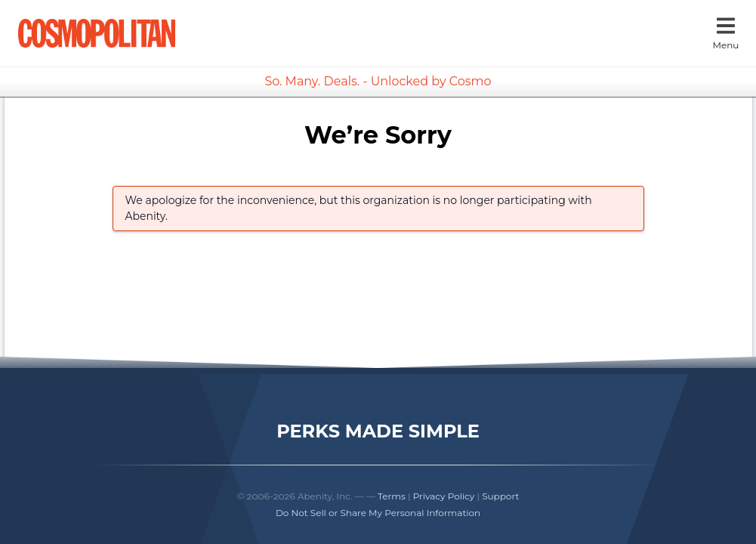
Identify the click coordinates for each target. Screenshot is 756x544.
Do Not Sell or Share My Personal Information (378, 513)
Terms (392, 496)
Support (500, 496)
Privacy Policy (444, 496)
